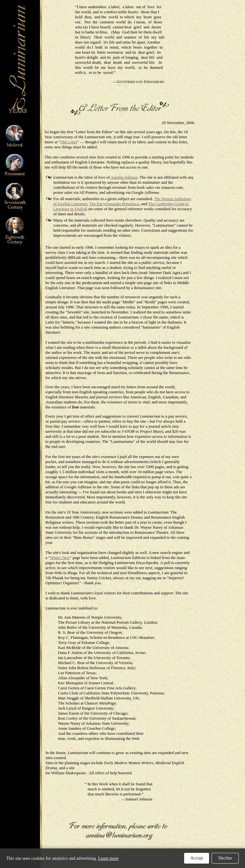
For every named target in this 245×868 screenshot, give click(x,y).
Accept (197, 858)
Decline (225, 858)
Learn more (108, 858)
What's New (60, 558)
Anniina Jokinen (124, 177)
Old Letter (69, 142)
